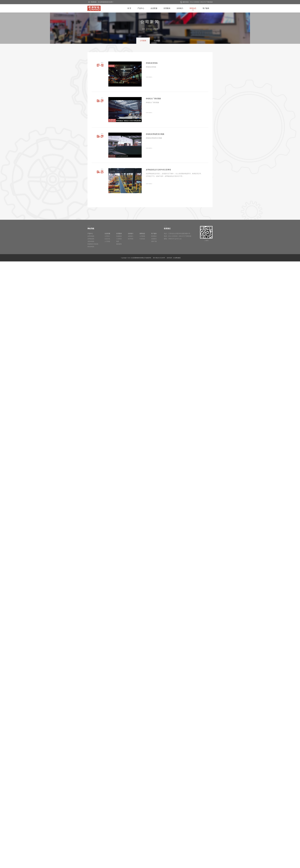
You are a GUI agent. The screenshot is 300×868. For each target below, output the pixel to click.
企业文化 (107, 239)
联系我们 (152, 236)
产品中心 (143, 8)
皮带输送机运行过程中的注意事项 (150, 181)
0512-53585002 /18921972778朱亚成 (201, 2)
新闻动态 (194, 8)
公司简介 (107, 236)
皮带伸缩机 (91, 236)
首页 (144, 29)
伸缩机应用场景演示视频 (150, 145)
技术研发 (129, 239)
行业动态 (157, 41)
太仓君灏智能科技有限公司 (88, 7)
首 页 (132, 8)
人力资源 (107, 241)
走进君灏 (156, 8)
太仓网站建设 (177, 258)
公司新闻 (143, 41)
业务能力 (181, 8)
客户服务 (206, 8)
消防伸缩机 (91, 241)
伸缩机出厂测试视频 (150, 110)
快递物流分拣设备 (93, 244)
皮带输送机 (91, 239)
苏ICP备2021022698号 (159, 258)
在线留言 (152, 239)
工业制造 (118, 239)
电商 (117, 241)
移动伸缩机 (91, 246)
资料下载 (152, 241)
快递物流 (118, 236)
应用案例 (169, 8)
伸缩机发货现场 (150, 74)
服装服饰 (118, 244)
